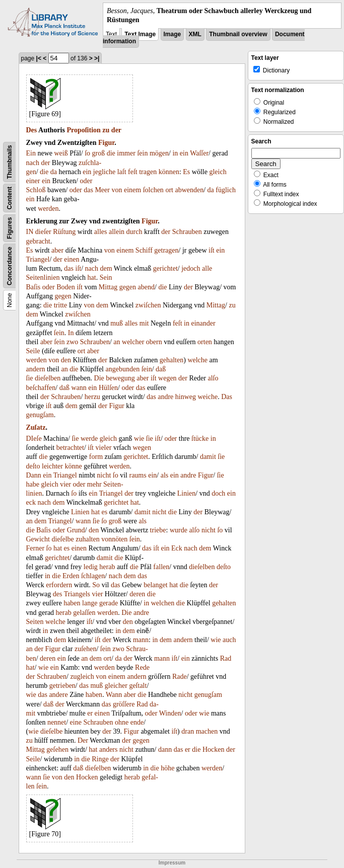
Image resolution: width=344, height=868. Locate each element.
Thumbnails (10, 162)
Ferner (36, 548)
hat (92, 278)
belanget (155, 585)
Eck (177, 548)
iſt (212, 250)
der (116, 130)
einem (132, 190)
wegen (167, 378)
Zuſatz (36, 427)
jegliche (104, 172)
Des (32, 130)
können (169, 172)
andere (58, 695)
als (165, 475)
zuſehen (86, 649)
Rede (142, 667)
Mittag (108, 287)
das (88, 190)
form (96, 457)
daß (161, 369)
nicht (104, 475)
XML (195, 34)
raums (137, 475)
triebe (158, 530)
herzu (92, 397)
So (96, 585)
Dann (34, 475)
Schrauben (187, 232)
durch (134, 232)
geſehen (57, 749)
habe (33, 484)
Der (83, 740)
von (117, 190)
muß (117, 323)
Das (227, 397)
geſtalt (138, 686)
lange (90, 603)
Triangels (77, 594)
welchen (163, 603)
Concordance (10, 266)
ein (184, 153)
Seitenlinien (43, 278)
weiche (208, 397)
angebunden (123, 369)
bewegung (120, 378)
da (54, 172)
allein (117, 232)
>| (97, 58)
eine (76, 722)
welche (197, 360)
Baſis (33, 287)
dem (106, 268)
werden (48, 209)
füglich (226, 190)
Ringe (100, 759)
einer (33, 181)
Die (99, 378)
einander (203, 323)
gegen (128, 287)
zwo (72, 342)
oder (86, 181)
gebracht (38, 241)
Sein (106, 278)
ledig (91, 567)
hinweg (186, 397)
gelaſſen (84, 613)
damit (208, 457)
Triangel (38, 259)
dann (165, 749)
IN (30, 232)
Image (173, 34)
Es (186, 172)
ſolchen (153, 190)
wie (139, 439)
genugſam (40, 415)
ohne (122, 722)
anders (109, 749)
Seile (33, 351)
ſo (87, 153)
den (66, 360)
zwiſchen (148, 305)
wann (79, 388)
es (105, 512)
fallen (161, 567)
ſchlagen (93, 576)
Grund (76, 530)
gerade (109, 603)
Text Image (140, 34)
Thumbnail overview (238, 34)
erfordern (59, 585)
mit (144, 323)
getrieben (62, 686)
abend (146, 287)
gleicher (116, 686)
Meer (102, 190)
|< (39, 58)
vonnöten (114, 539)
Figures (10, 228)
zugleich (82, 677)
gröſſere (124, 704)
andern (36, 369)
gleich (218, 172)
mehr (94, 484)
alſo (213, 378)
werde (89, 439)
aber (57, 250)
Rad (226, 658)
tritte (60, 305)
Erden (71, 576)
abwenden (189, 190)
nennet (57, 722)
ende (137, 722)
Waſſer (199, 153)
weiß (61, 153)
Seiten (35, 622)
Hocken (214, 749)
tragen (148, 172)
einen (72, 259)
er (90, 713)
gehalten (171, 360)
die (111, 153)
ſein (142, 153)
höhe (167, 768)
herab (107, 567)
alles (101, 232)
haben (72, 603)
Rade (180, 677)
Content (10, 198)
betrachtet (70, 448)
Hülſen (108, 388)
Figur (106, 143)
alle (207, 268)
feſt (133, 172)
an (117, 342)
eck (31, 502)
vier (65, 484)
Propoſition (83, 130)
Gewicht (38, 539)
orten (205, 342)
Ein (31, 153)
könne (73, 466)
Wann (114, 695)
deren (137, 594)
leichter (52, 466)
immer (126, 153)
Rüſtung (64, 232)
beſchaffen (41, 388)
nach (33, 163)
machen (207, 731)
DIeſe (34, 439)
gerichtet (165, 268)
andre (165, 397)
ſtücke (200, 439)
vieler (104, 448)
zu (106, 130)
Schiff (144, 250)
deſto (33, 466)
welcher (133, 342)
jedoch (191, 268)
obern (154, 342)
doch (218, 493)
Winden (170, 713)
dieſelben (48, 378)
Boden (66, 287)
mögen (159, 153)
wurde (179, 530)
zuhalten (87, 539)
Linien (187, 493)
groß (99, 153)
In (71, 333)
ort (169, 190)
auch (229, 640)
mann (141, 640)
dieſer (43, 232)
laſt (122, 172)
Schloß (36, 190)
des (58, 594)
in (175, 153)
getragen (166, 250)
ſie (30, 378)
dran (188, 731)
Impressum (172, 863)
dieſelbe (62, 539)
